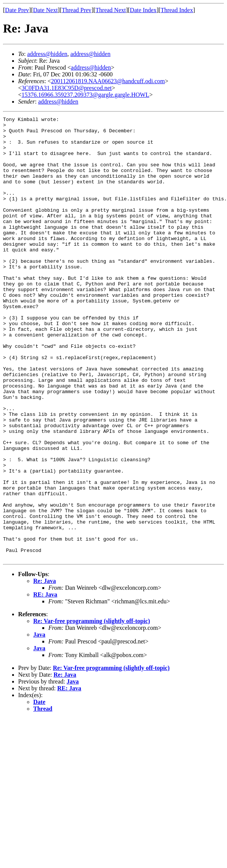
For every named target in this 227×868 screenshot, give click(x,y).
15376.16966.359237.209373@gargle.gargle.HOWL (85, 95)
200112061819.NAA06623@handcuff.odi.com (108, 81)
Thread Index (177, 10)
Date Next (46, 10)
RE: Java (45, 683)
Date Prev (17, 10)
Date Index (143, 10)
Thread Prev (76, 10)
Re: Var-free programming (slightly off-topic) (92, 709)
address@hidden (47, 54)
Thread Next (111, 10)
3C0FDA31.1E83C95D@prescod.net (67, 88)
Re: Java (45, 669)
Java (39, 723)
